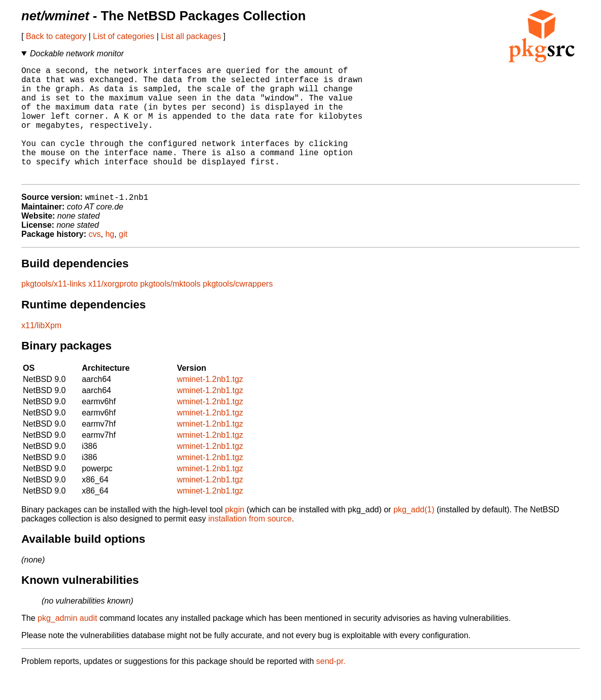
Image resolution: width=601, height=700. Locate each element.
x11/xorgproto (113, 310)
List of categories (124, 36)
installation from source (250, 545)
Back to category (56, 36)
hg (110, 260)
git (123, 260)
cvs (95, 260)
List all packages (191, 36)
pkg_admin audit (67, 644)
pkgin (235, 535)
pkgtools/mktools (170, 310)
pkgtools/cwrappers (238, 310)
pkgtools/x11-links (54, 310)
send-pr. (331, 687)
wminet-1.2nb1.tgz (210, 405)
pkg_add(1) (414, 535)
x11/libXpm (41, 351)
